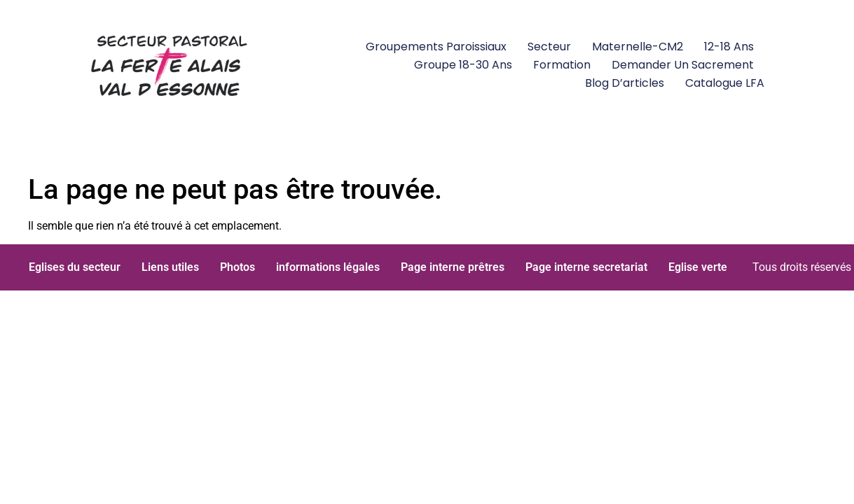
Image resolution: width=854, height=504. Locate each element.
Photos (237, 267)
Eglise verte (698, 267)
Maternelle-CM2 (638, 47)
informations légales (328, 267)
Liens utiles (170, 267)
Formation (562, 65)
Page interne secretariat (586, 267)
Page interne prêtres (453, 267)
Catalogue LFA (725, 83)
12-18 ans (729, 47)
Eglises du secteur (75, 267)
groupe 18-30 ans (463, 65)
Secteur (549, 47)
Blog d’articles (625, 83)
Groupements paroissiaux (436, 47)
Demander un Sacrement (683, 65)
